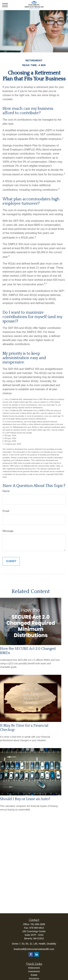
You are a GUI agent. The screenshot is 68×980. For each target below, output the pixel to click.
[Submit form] (11, 561)
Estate (34, 975)
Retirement (34, 968)
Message (8, 531)
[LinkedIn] (37, 954)
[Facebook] (31, 954)
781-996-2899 (38, 924)
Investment (34, 971)
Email (6, 511)
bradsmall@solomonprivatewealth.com (34, 949)
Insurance (34, 978)
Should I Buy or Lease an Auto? (25, 799)
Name (6, 491)
